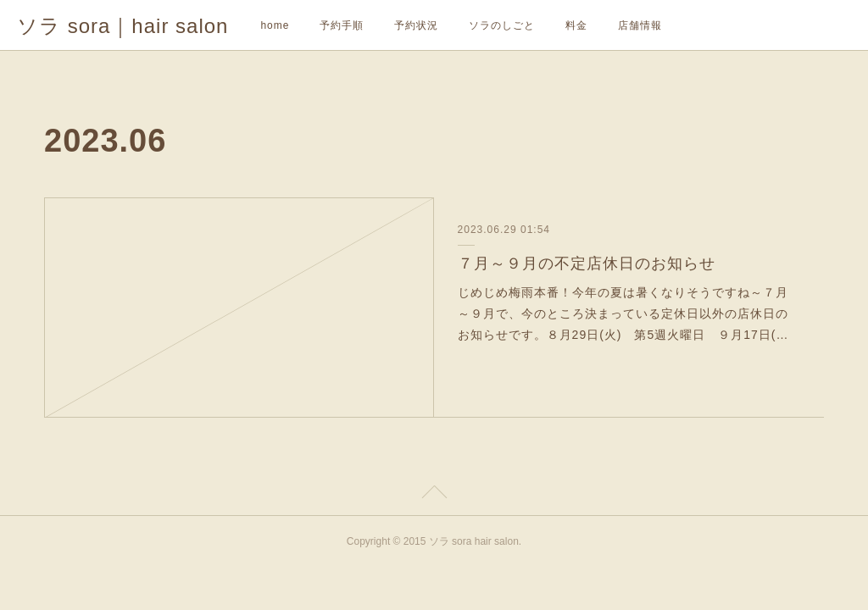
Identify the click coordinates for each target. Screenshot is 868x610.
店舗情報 (640, 25)
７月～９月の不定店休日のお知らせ (587, 263)
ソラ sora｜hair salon (122, 26)
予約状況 (416, 25)
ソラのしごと (502, 25)
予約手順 (342, 25)
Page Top (434, 495)
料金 (576, 25)
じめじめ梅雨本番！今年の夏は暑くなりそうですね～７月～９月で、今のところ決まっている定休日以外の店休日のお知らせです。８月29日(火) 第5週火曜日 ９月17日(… (623, 313)
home (275, 25)
